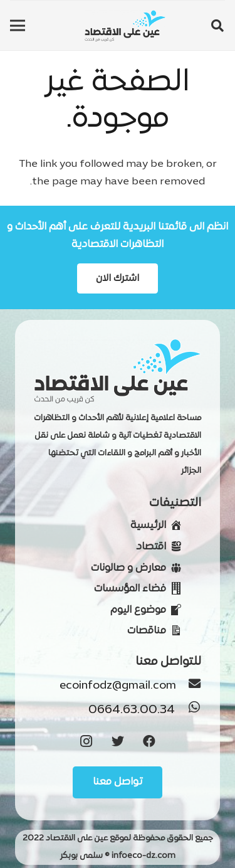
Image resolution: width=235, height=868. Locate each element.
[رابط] (125, 26)
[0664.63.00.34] (188, 710)
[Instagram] (86, 741)
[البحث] (217, 26)
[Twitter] (118, 741)
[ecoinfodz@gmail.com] (189, 686)
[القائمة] (18, 26)
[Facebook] (149, 741)
